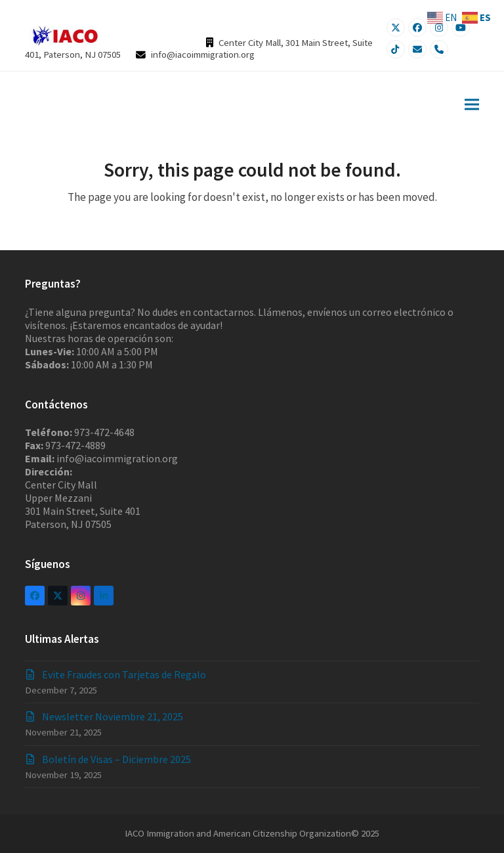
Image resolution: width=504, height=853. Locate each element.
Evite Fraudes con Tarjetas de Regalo (124, 674)
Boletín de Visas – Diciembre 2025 (116, 759)
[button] (472, 104)
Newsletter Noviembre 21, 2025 (113, 716)
